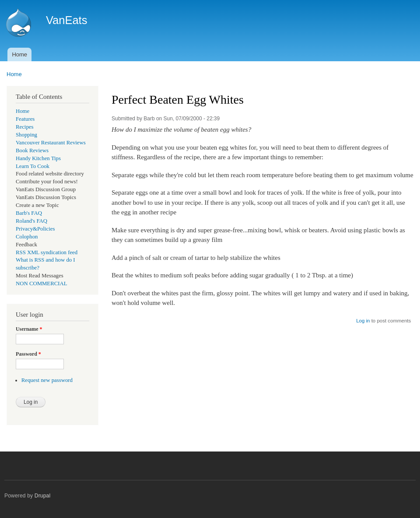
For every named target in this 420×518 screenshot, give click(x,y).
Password (28, 354)
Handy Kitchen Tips (38, 158)
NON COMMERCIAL (42, 283)
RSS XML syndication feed (47, 252)
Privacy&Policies (35, 229)
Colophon (27, 237)
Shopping (26, 135)
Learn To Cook (33, 166)
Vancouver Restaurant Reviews (51, 143)
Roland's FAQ (31, 221)
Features (25, 119)
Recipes (24, 127)
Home (19, 54)
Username (29, 329)
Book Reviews (32, 150)
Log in (363, 321)
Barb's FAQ (29, 213)
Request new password (47, 380)
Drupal (43, 496)
